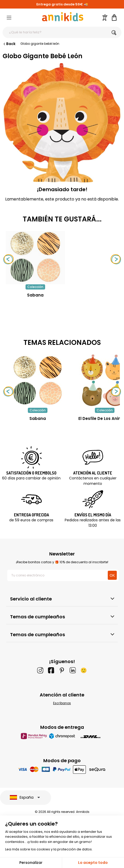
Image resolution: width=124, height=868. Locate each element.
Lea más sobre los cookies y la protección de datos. (49, 849)
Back (9, 44)
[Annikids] (63, 17)
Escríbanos (62, 703)
